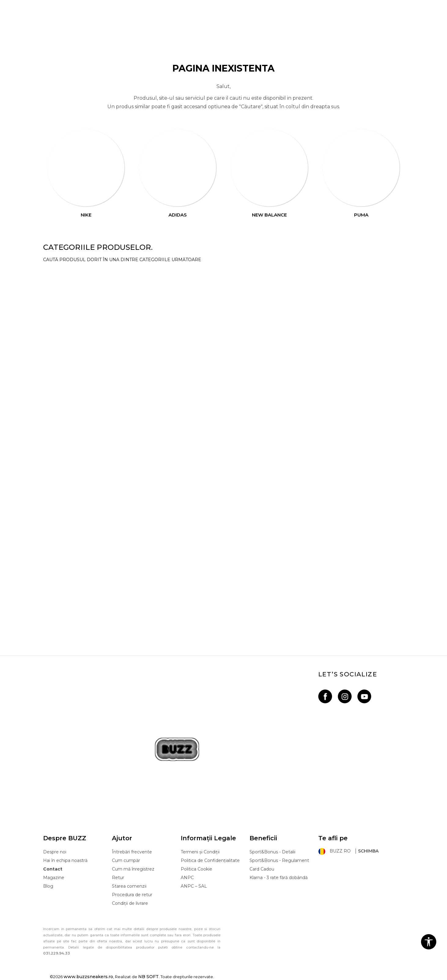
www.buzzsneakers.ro (88, 977)
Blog (48, 886)
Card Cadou (262, 869)
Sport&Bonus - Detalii (272, 852)
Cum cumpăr (126, 860)
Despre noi (55, 852)
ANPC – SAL (194, 886)
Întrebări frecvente (132, 852)
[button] (429, 942)
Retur (118, 878)
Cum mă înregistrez (133, 869)
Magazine (54, 878)
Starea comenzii (129, 886)
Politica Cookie (196, 869)
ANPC (187, 878)
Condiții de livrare (130, 903)
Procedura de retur (132, 895)
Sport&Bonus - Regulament (279, 860)
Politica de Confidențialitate (210, 860)
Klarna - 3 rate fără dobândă (279, 878)
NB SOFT (148, 977)
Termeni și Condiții (200, 852)
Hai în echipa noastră (65, 860)
